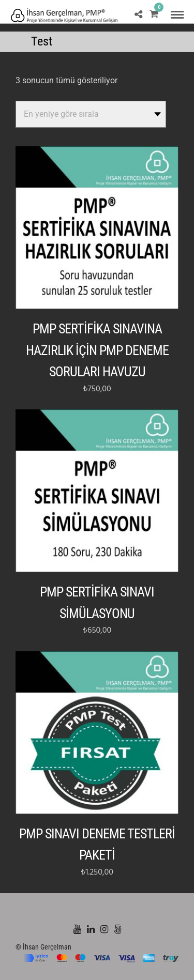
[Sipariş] (91, 114)
